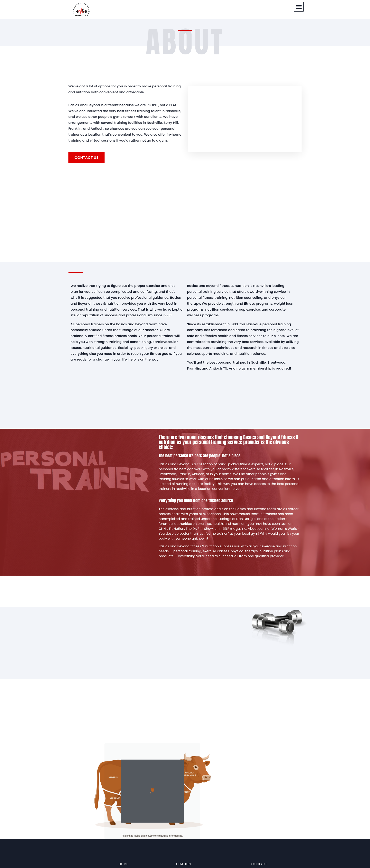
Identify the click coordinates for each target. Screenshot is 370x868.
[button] (299, 7)
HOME (123, 864)
